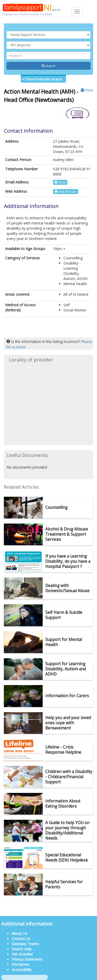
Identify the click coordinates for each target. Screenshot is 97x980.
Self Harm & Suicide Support (64, 615)
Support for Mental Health (64, 642)
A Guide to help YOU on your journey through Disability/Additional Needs (67, 830)
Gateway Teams (25, 944)
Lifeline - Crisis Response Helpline (63, 750)
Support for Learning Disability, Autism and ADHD (66, 669)
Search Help (22, 949)
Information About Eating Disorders (63, 804)
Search (48, 66)
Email (60, 182)
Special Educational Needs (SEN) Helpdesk (67, 858)
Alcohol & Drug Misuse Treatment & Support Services (67, 534)
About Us (19, 933)
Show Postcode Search (44, 79)
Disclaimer (20, 964)
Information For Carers (67, 696)
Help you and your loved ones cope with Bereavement (68, 723)
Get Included (22, 954)
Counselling (56, 507)
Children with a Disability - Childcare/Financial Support (69, 777)
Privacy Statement (27, 959)
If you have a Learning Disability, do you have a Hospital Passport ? (68, 561)
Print (87, 90)
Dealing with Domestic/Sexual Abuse (67, 588)
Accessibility (22, 970)
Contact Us (21, 939)
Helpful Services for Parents (64, 884)
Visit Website (66, 192)
